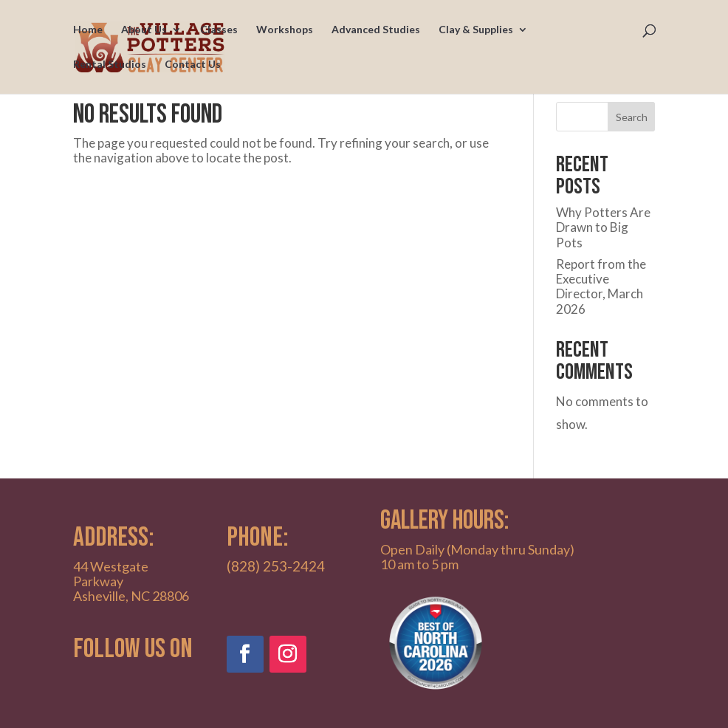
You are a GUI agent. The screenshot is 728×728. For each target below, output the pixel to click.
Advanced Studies (376, 30)
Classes (219, 30)
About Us (144, 30)
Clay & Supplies (476, 30)
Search (632, 117)
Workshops (285, 30)
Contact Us (193, 65)
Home (88, 30)
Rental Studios (110, 65)
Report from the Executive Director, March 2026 (601, 286)
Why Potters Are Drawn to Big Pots (603, 227)
